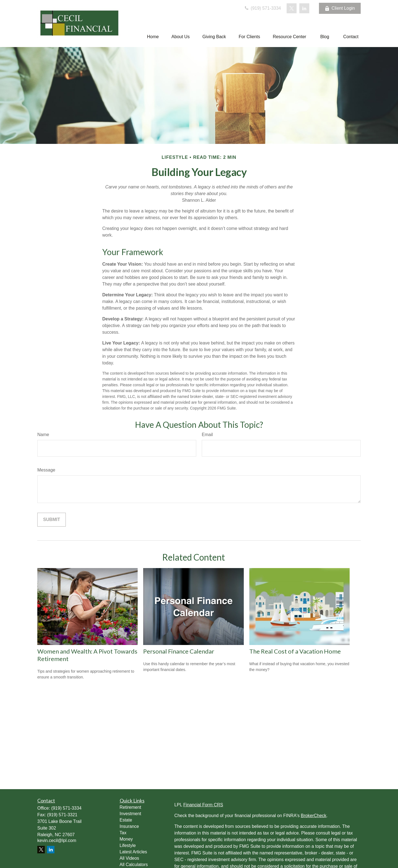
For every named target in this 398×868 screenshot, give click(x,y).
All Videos (129, 858)
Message (46, 470)
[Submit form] (52, 520)
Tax (123, 833)
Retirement (130, 807)
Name (43, 435)
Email (207, 435)
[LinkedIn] (304, 8)
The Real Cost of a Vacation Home (295, 651)
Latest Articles (133, 852)
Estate (126, 820)
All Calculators (134, 865)
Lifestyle (128, 845)
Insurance (129, 826)
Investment (130, 814)
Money (126, 839)
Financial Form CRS (203, 805)
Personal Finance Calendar (179, 651)
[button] (153, 37)
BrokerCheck (313, 816)
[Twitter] (292, 8)
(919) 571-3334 (262, 8)
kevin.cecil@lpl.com (57, 840)
